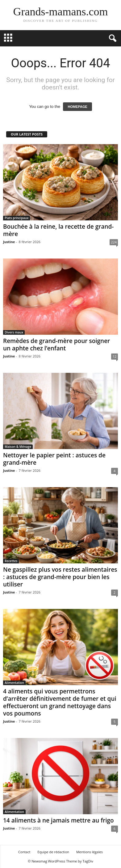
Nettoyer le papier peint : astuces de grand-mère (54, 459)
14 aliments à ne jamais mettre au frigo (58, 820)
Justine (9, 242)
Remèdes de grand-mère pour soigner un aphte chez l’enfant (56, 345)
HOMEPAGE (77, 107)
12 (115, 356)
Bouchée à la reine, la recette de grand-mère (58, 230)
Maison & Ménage (18, 447)
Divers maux (14, 332)
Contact (24, 852)
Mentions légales (90, 852)
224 (114, 242)
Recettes (11, 561)
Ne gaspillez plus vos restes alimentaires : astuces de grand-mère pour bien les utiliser (60, 577)
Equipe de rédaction (53, 852)
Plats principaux (17, 218)
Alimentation (14, 683)
